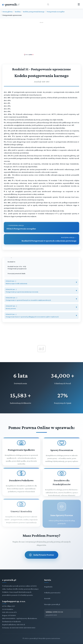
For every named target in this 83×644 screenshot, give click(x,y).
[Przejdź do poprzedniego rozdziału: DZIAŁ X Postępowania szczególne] (41, 227)
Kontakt (47, 598)
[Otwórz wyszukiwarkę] (48, 4)
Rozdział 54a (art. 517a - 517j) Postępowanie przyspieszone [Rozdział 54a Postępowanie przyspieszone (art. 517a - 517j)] (17, 268)
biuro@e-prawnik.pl (52, 604)
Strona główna (8, 12)
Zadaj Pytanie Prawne (41, 555)
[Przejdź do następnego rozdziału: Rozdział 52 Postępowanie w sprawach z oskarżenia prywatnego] (41, 239)
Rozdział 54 (11, 262)
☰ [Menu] (79, 4)
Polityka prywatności (52, 593)
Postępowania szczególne (56, 12)
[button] (41, 282)
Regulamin (48, 587)
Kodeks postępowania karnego (34, 12)
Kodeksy (18, 12)
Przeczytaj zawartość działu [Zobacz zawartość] (16, 273)
